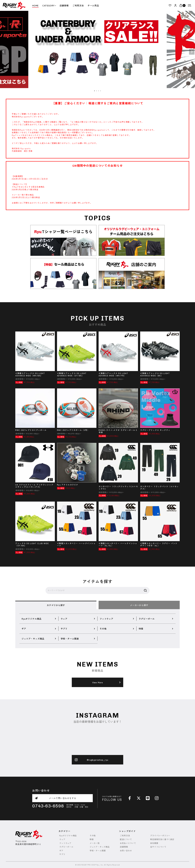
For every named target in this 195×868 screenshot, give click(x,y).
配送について (126, 839)
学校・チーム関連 (98, 851)
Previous (3, 52)
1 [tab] (95, 91)
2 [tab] (97, 91)
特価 (92, 839)
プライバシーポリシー (160, 836)
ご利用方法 (78, 5)
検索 (145, 590)
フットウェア (65, 843)
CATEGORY (49, 5)
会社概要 (154, 843)
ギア (61, 851)
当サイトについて (158, 847)
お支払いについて (128, 843)
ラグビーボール (66, 847)
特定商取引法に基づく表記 (162, 839)
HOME (35, 5)
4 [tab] (101, 91)
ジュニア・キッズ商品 (100, 847)
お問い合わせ (126, 851)
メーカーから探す (139, 605)
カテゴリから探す (56, 605)
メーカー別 (95, 843)
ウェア (62, 839)
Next (192, 52)
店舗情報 (64, 5)
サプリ (62, 854)
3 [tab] (99, 91)
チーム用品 (93, 5)
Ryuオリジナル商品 (68, 836)
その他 (93, 836)
